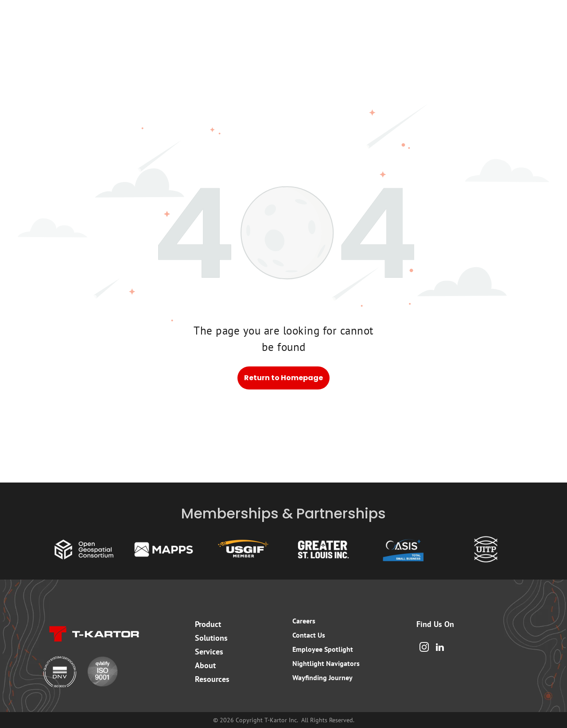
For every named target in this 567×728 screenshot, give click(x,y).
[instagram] (424, 648)
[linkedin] (440, 648)
